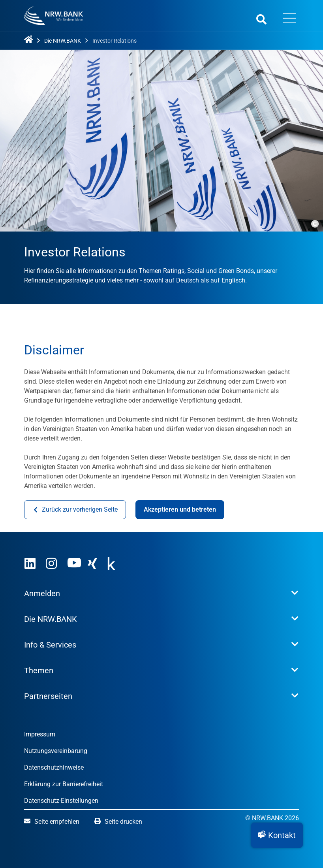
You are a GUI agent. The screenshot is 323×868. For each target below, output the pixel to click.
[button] (277, 835)
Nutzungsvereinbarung (56, 751)
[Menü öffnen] (289, 19)
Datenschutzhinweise (54, 767)
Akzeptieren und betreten (180, 509)
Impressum (40, 734)
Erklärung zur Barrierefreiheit (64, 784)
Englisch (233, 280)
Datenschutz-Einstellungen (61, 801)
